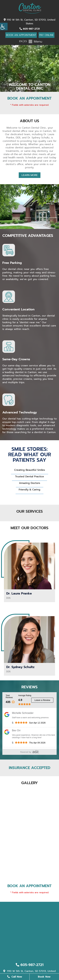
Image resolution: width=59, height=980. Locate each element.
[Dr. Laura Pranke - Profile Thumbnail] (29, 566)
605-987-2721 (30, 29)
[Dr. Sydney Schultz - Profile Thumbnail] (29, 640)
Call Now (15, 977)
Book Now (44, 977)
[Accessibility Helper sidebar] (4, 26)
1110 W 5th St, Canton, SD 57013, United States (30, 22)
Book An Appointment (21, 35)
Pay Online (46, 35)
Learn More (30, 175)
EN (21, 41)
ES (25, 41)
